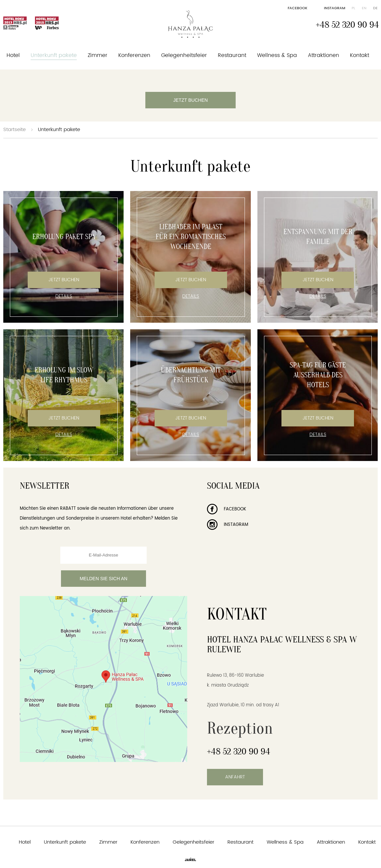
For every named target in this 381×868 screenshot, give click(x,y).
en (364, 8)
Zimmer (98, 55)
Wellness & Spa (277, 55)
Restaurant (232, 55)
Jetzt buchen (191, 100)
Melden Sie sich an (104, 579)
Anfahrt (235, 777)
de (375, 8)
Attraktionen (323, 55)
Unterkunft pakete (54, 55)
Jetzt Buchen (64, 280)
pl (353, 8)
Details (64, 296)
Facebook (298, 8)
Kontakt (360, 55)
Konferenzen (134, 55)
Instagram (335, 8)
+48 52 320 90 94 (347, 25)
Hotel (13, 55)
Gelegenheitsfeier (184, 55)
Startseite (15, 130)
